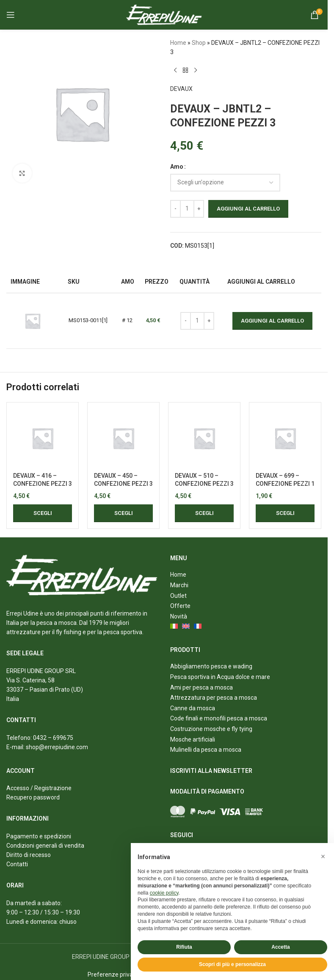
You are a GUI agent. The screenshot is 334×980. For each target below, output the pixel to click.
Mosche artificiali (193, 739)
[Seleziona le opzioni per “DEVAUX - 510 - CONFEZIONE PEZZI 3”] (204, 513)
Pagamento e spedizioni (39, 836)
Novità (179, 616)
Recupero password (33, 797)
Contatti (17, 864)
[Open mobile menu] (11, 15)
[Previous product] (175, 71)
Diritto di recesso (29, 855)
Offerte (180, 606)
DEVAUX (181, 89)
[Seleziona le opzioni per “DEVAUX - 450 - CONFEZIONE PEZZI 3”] (123, 513)
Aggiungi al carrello (248, 209)
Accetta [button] (280, 947)
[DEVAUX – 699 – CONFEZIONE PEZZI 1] (285, 438)
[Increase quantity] (199, 209)
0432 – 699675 (53, 738)
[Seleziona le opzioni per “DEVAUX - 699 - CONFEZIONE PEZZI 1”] (285, 513)
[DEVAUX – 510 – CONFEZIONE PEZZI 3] (204, 438)
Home (178, 43)
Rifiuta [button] (184, 947)
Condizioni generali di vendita (45, 846)
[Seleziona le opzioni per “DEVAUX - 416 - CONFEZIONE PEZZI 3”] (43, 513)
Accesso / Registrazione (39, 788)
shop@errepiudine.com (57, 747)
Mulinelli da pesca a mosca (206, 750)
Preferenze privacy (113, 975)
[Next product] (196, 71)
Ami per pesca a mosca (202, 687)
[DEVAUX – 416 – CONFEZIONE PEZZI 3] (43, 438)
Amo (177, 167)
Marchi (179, 585)
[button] (323, 857)
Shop (199, 43)
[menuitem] (174, 627)
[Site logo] (164, 14)
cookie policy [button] (164, 893)
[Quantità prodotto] (187, 209)
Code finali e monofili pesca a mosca (219, 718)
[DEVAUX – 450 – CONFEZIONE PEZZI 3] (123, 438)
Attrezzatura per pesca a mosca (214, 698)
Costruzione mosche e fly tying (211, 729)
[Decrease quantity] (175, 209)
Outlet (178, 596)
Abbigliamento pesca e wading (211, 666)
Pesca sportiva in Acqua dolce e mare (220, 677)
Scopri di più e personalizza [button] (232, 964)
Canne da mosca (193, 708)
